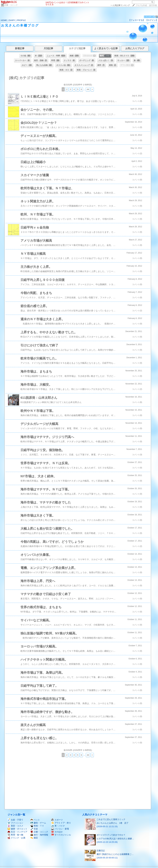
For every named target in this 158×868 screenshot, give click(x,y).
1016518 (149, 17)
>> (120, 5)
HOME (4, 20)
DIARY (12, 20)
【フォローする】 (137, 20)
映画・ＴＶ (37, 826)
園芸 (34, 838)
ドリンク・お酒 (16, 838)
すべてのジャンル (61, 835)
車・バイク (58, 826)
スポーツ (57, 820)
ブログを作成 (141, 5)
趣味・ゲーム (38, 823)
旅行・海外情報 (39, 835)
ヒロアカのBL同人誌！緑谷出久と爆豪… (115, 839)
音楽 (34, 829)
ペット (35, 820)
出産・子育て (15, 820)
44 (88, 89)
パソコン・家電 (60, 829)
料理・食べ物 (15, 835)
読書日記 (101, 851)
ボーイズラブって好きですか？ (111, 835)
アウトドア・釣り (61, 823)
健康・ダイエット (17, 829)
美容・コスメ (15, 826)
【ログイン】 (152, 20)
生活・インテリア (17, 832)
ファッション (15, 823)
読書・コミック (11, 5)
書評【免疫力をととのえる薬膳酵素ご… (115, 854)
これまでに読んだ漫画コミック (111, 819)
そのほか (57, 832)
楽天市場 (153, 5)
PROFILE (21, 20)
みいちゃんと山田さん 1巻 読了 (113, 823)
